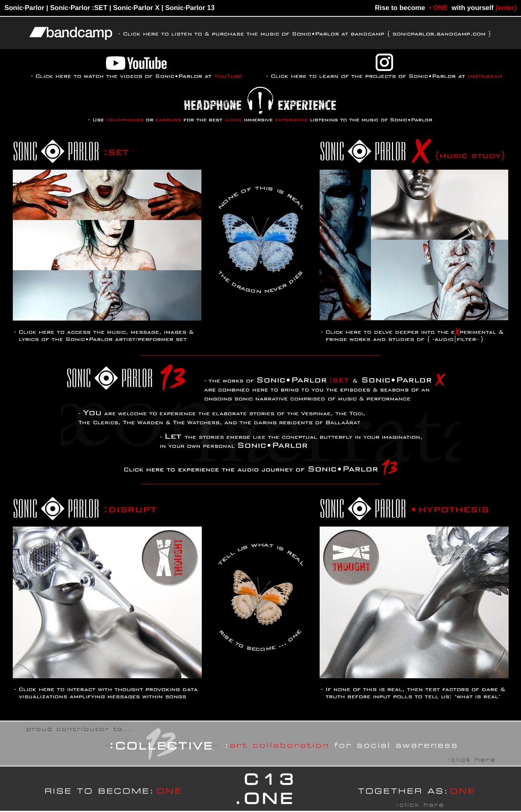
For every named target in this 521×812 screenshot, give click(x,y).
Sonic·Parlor (24, 8)
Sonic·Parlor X (136, 8)
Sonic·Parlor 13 (190, 8)
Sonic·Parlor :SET (79, 8)
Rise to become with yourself (446, 8)
